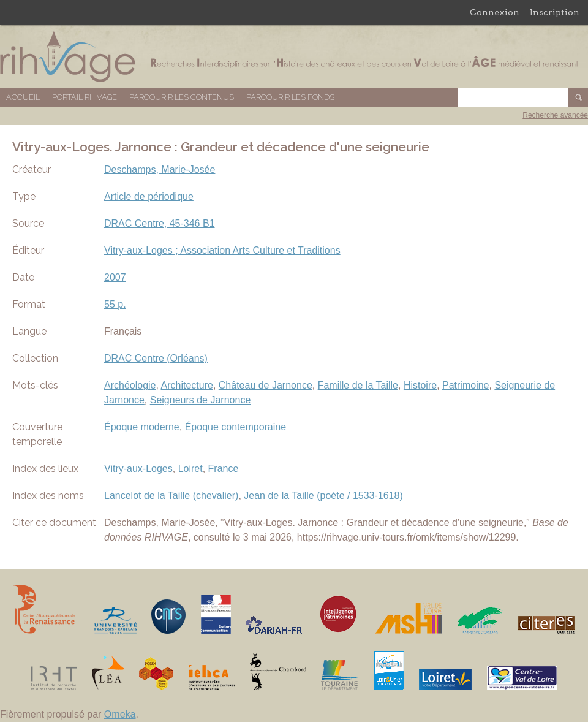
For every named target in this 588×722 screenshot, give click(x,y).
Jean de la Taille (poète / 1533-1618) (323, 496)
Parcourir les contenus (182, 97)
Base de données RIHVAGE (294, 57)
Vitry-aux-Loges (138, 469)
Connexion (495, 12)
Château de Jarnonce (266, 385)
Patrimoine (466, 385)
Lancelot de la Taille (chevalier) (171, 496)
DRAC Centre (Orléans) (156, 358)
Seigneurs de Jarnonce (201, 400)
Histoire (420, 385)
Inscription (555, 12)
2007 (115, 277)
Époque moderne (142, 427)
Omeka (120, 714)
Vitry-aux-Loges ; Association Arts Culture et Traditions (222, 250)
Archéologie (130, 385)
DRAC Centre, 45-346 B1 (160, 223)
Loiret (190, 469)
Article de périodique (149, 196)
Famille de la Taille (358, 385)
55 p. (115, 304)
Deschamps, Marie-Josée (160, 169)
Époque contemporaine (236, 427)
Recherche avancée (555, 115)
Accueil (23, 97)
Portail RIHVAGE (85, 97)
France (224, 469)
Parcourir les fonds (290, 97)
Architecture (187, 385)
